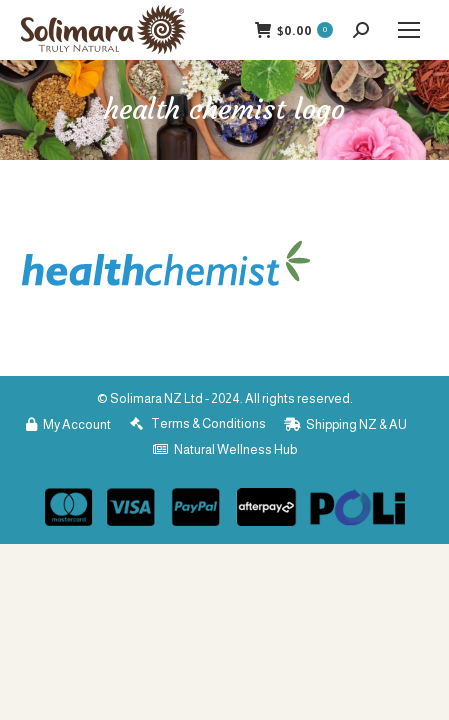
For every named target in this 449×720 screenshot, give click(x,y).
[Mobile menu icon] (409, 30)
